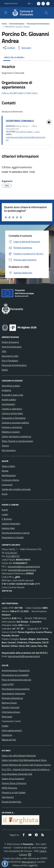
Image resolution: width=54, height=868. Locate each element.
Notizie (5, 471)
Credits (5, 726)
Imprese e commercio (12, 427)
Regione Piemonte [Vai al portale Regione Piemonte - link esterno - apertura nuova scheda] (11, 3)
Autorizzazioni (8, 404)
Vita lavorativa (9, 450)
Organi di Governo (10, 342)
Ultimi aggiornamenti (12, 730)
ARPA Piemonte (9, 788)
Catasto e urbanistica (12, 409)
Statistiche (7, 735)
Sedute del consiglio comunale (16, 489)
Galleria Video (8, 528)
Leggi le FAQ (8, 684)
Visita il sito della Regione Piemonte (19, 755)
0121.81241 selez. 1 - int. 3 (28, 132)
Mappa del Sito (9, 740)
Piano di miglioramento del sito (16, 680)
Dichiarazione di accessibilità (15, 675)
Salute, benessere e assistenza (16, 436)
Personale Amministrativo (38, 24)
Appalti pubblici (9, 399)
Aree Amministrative (12, 347)
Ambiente (6, 390)
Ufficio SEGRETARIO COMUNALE (20, 93)
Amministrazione (17, 24)
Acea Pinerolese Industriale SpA (17, 774)
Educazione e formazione (14, 418)
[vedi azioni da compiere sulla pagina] (24, 48)
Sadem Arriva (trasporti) (13, 779)
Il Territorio (7, 519)
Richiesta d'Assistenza (12, 698)
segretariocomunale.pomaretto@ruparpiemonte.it (26, 139)
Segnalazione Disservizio (13, 693)
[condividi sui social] (9, 48)
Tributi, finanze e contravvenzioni (17, 441)
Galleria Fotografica (11, 524)
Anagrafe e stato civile (12, 395)
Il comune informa (10, 480)
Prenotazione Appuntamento (16, 689)
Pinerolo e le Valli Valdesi (14, 792)
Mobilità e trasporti (11, 432)
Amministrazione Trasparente (16, 670)
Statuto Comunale (11, 707)
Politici (5, 370)
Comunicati (7, 485)
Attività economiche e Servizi (16, 533)
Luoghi (5, 514)
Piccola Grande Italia (11, 802)
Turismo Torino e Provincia (14, 783)
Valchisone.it (8, 797)
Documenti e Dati (10, 356)
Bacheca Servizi (9, 703)
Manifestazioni (9, 475)
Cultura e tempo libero (12, 413)
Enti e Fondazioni (10, 361)
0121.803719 (13, 556)
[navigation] (6, 13)
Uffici (4, 351)
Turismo (5, 446)
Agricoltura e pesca (11, 386)
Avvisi (5, 494)
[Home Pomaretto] (26, 13)
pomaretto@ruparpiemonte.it (22, 570)
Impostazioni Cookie (11, 721)
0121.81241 (11, 553)
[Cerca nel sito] (46, 13)
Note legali (7, 717)
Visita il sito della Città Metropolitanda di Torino (24, 760)
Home (4, 24)
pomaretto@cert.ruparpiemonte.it (24, 567)
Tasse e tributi (8, 466)
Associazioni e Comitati (13, 537)
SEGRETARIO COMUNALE (20, 121)
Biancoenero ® (29, 862)
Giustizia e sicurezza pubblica (15, 423)
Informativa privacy (11, 712)
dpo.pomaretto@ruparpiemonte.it (24, 656)
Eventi (5, 510)
